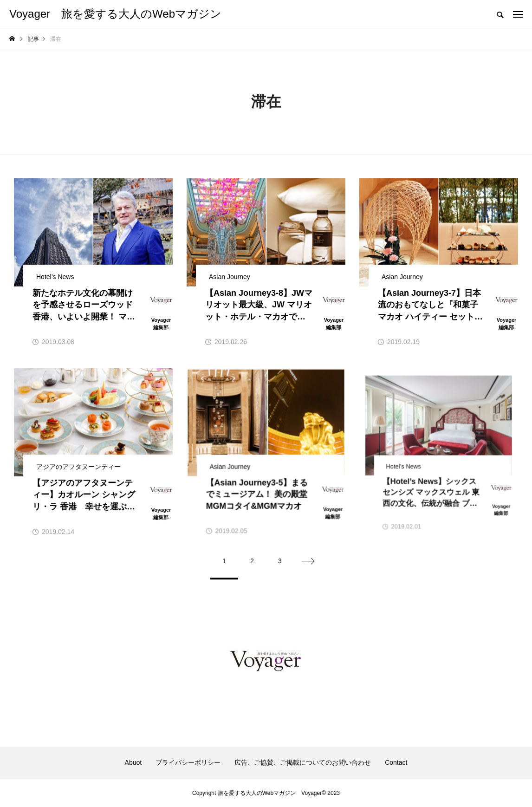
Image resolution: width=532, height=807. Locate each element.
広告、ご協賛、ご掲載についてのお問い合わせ (303, 762)
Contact (396, 762)
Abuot (133, 762)
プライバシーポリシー (188, 762)
